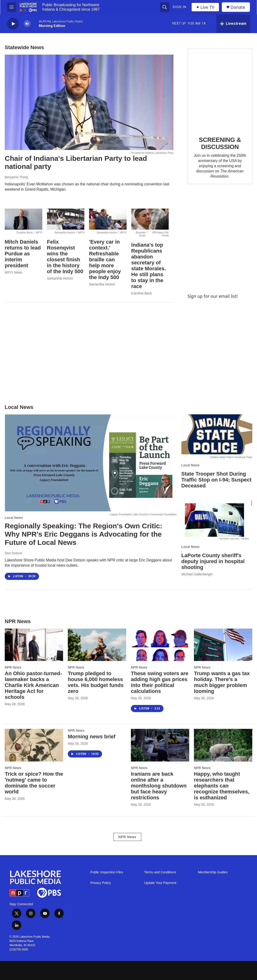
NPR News (13, 667)
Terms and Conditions (160, 872)
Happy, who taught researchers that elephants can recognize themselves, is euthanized (222, 786)
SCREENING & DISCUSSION (220, 143)
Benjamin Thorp (16, 177)
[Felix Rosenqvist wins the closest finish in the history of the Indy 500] (66, 219)
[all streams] (233, 24)
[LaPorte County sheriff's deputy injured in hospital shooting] (217, 520)
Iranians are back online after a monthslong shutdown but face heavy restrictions (159, 786)
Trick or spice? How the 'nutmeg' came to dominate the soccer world (34, 783)
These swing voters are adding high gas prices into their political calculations (160, 682)
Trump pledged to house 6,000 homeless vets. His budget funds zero (96, 682)
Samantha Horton (60, 278)
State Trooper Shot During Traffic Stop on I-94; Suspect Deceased (216, 480)
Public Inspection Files (107, 872)
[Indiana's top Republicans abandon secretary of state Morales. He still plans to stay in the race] (150, 219)
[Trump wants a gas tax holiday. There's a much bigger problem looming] (223, 645)
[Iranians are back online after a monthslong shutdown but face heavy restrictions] (160, 745)
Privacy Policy (101, 883)
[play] (13, 24)
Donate (238, 7)
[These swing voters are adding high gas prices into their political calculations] (160, 645)
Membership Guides (213, 872)
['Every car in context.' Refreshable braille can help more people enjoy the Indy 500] (108, 219)
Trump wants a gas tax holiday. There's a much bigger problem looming (222, 682)
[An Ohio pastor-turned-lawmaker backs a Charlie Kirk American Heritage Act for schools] (34, 645)
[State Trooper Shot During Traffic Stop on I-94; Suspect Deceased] (217, 434)
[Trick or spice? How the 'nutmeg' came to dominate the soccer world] (34, 745)
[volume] (27, 24)
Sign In (179, 7)
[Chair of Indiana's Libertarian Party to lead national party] (89, 102)
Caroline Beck (142, 293)
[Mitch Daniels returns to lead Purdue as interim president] (24, 219)
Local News (14, 518)
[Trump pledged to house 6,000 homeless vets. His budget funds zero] (97, 645)
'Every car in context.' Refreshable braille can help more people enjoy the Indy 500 (105, 260)
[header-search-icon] (165, 7)
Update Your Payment (160, 883)
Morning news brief (92, 737)
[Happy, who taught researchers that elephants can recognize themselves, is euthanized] (223, 745)
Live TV (205, 7)
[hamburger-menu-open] (12, 7)
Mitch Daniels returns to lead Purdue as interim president (23, 254)
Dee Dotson (13, 553)
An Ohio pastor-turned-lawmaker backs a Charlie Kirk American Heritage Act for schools (33, 685)
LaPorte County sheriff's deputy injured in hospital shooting (213, 561)
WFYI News (13, 272)
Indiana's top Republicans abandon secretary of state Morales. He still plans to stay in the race (149, 266)
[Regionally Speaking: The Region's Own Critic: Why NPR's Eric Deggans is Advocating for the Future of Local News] (91, 463)
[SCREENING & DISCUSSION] (220, 89)
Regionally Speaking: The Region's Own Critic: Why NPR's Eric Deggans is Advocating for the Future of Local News (84, 534)
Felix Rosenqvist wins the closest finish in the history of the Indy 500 (65, 257)
